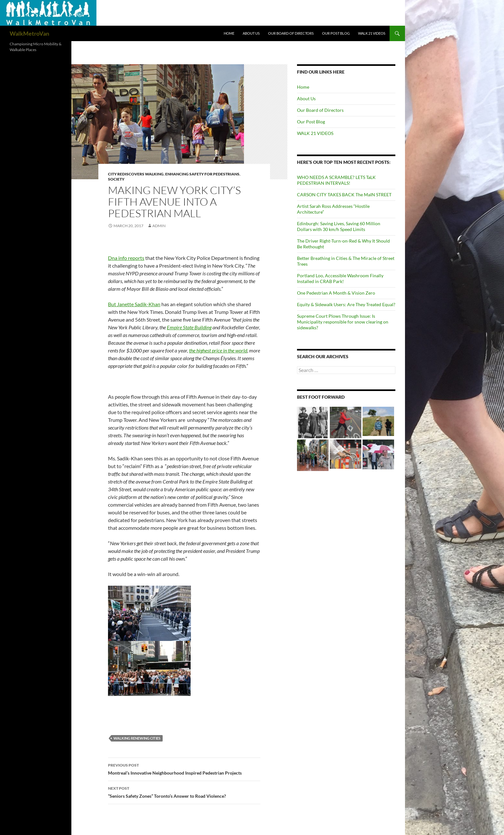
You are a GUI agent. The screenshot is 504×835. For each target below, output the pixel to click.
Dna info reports (126, 258)
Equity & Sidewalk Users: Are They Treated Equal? (346, 304)
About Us (251, 33)
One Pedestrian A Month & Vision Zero (336, 293)
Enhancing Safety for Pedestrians (202, 174)
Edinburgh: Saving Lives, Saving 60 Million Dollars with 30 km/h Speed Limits (339, 226)
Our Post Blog (336, 33)
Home (229, 33)
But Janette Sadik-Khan (134, 304)
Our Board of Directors (291, 33)
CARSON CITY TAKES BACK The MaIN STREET (344, 195)
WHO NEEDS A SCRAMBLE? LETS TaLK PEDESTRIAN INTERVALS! (336, 180)
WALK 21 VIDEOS (372, 33)
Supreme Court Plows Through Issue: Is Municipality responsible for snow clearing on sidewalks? (343, 322)
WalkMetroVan (29, 33)
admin (159, 226)
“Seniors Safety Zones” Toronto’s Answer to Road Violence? (184, 792)
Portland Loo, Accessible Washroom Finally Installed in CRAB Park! (340, 278)
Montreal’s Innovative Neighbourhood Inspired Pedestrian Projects (184, 768)
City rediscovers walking (136, 174)
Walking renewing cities (137, 738)
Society (116, 179)
